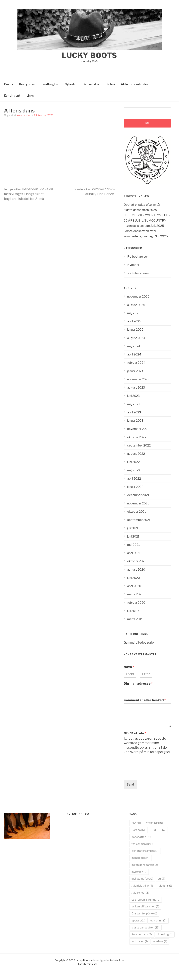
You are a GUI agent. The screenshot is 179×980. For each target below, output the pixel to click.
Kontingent (12, 96)
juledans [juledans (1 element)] (165, 886)
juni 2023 (133, 396)
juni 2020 (134, 578)
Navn (129, 667)
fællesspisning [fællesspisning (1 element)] (142, 844)
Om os (9, 84)
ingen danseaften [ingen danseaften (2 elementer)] (145, 865)
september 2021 (139, 520)
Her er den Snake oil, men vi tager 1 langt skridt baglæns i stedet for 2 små (29, 194)
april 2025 (134, 321)
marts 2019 (135, 619)
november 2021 (138, 503)
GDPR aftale (135, 733)
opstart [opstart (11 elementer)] (138, 920)
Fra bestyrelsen (138, 257)
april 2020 (134, 586)
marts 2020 (135, 594)
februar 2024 (136, 363)
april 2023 (134, 412)
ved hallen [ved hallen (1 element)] (140, 941)
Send (130, 785)
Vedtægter (51, 84)
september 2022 (139, 445)
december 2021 (138, 495)
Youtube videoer (139, 273)
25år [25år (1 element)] (136, 823)
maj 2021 (134, 545)
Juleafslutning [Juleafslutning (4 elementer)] (142, 886)
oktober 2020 (137, 561)
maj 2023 (134, 404)
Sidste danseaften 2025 (140, 210)
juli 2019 (133, 611)
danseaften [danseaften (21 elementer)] (141, 837)
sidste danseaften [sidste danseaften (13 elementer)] (145, 927)
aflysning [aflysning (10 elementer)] (154, 823)
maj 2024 (134, 346)
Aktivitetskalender (135, 84)
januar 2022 (135, 487)
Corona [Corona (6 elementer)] (138, 830)
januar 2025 (135, 330)
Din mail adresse (138, 684)
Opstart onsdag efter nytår (142, 205)
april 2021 (134, 553)
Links (30, 96)
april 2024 (134, 354)
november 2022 (138, 429)
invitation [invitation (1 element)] (139, 872)
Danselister (91, 84)
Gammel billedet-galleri (140, 643)
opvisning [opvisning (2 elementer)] (158, 920)
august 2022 (136, 454)
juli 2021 (133, 528)
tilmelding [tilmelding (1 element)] (165, 934)
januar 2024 (135, 371)
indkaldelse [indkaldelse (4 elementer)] (141, 858)
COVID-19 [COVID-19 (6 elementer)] (158, 830)
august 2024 (136, 338)
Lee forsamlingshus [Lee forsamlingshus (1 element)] (146, 900)
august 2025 (136, 305)
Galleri (110, 84)
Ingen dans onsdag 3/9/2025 (144, 226)
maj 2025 (134, 313)
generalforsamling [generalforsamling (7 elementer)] (145, 851)
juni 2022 (133, 462)
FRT (99, 964)
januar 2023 (135, 421)
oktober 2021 (137, 512)
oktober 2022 (137, 437)
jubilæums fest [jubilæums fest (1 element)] (142, 879)
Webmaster (23, 115)
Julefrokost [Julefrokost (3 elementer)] (140, 893)
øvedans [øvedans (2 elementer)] (160, 941)
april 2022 (134, 479)
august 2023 (136, 388)
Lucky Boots (89, 55)
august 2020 (136, 570)
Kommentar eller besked (145, 700)
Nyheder (71, 84)
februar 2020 (136, 603)
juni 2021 (133, 537)
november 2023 (138, 379)
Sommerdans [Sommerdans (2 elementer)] (142, 934)
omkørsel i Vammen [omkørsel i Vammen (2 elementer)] (145, 906)
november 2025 (138, 297)
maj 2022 (134, 470)
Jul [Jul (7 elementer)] (162, 879)
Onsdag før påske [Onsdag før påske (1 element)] (144, 913)
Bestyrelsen (28, 84)
